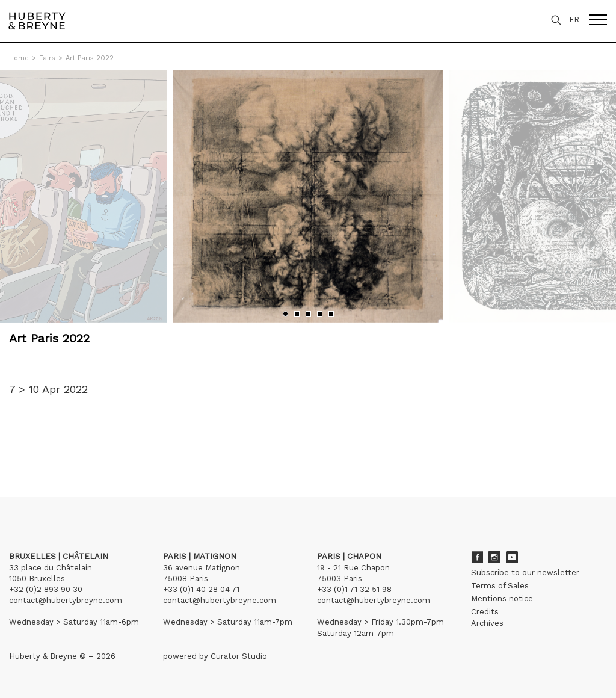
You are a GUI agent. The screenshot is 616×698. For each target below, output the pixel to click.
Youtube (512, 557)
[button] (285, 314)
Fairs (47, 58)
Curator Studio (239, 656)
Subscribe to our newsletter (525, 573)
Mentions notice (502, 598)
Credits (485, 612)
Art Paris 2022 (90, 58)
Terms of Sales (500, 586)
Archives (487, 623)
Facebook (477, 557)
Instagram (494, 557)
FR (574, 20)
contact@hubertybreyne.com (66, 600)
